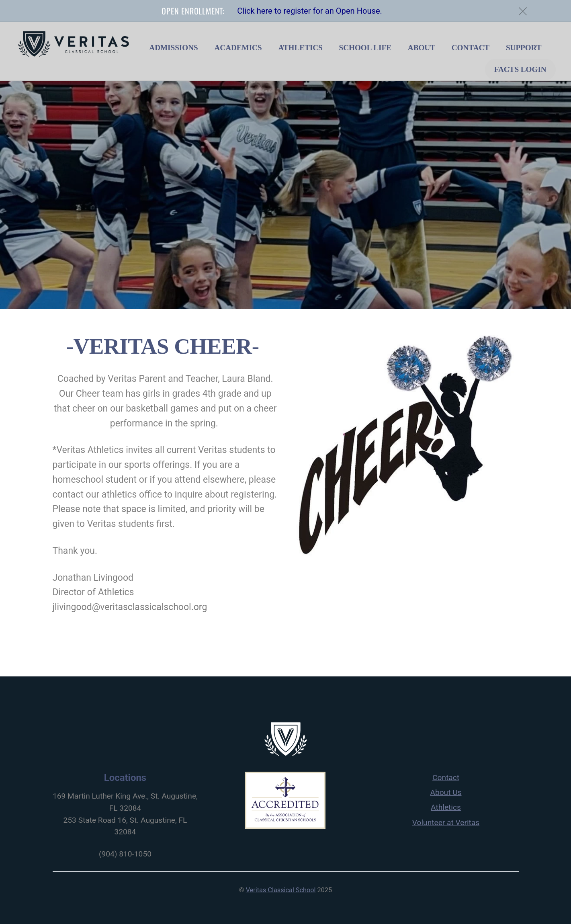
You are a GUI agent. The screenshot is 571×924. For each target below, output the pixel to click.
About (422, 48)
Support (524, 48)
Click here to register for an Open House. (310, 11)
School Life (365, 48)
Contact (471, 48)
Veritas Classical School (281, 890)
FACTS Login (520, 69)
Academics (238, 48)
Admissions (173, 48)
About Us (446, 792)
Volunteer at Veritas (446, 823)
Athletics (300, 48)
